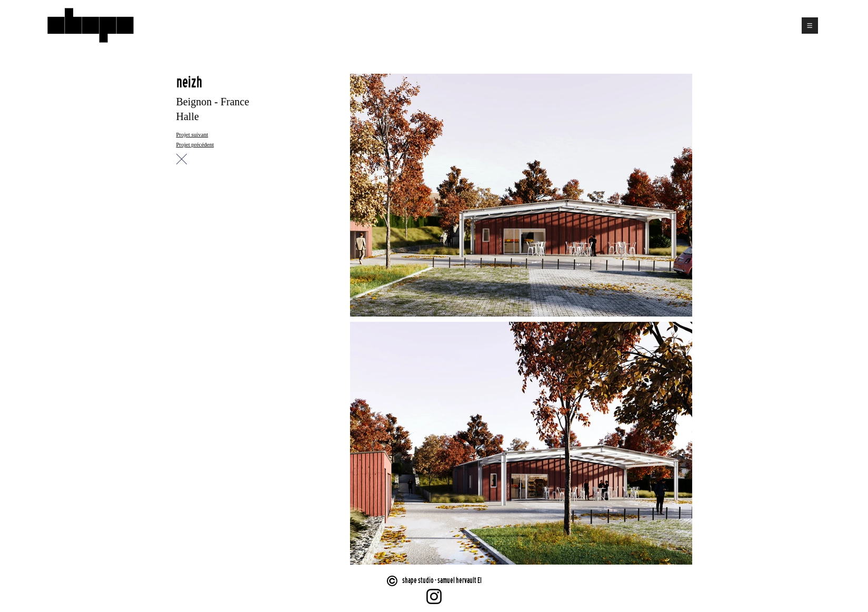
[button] (810, 26)
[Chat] (182, 159)
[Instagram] (434, 596)
